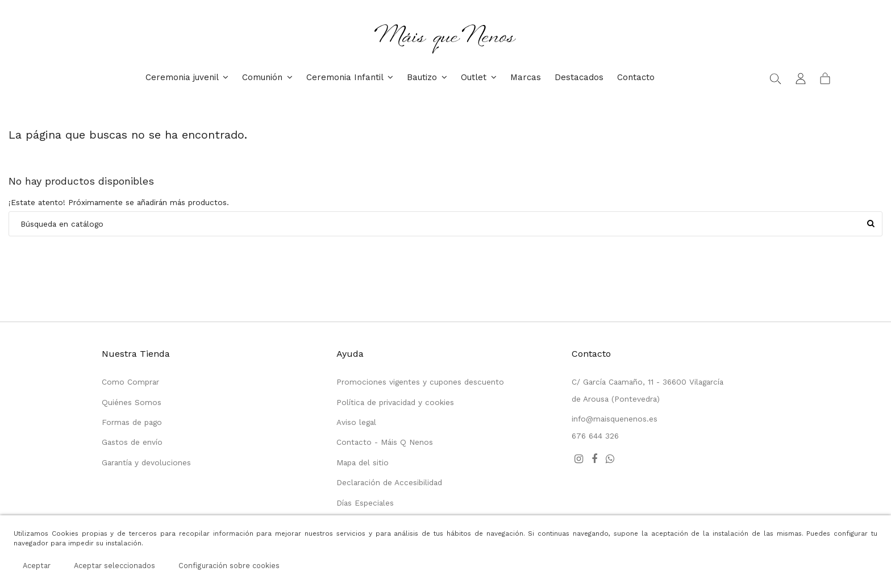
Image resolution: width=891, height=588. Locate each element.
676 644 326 (595, 436)
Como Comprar (130, 382)
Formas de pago (132, 422)
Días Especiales (365, 503)
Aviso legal (356, 422)
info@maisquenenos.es (615, 419)
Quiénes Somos (132, 402)
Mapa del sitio (363, 462)
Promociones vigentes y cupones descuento (420, 382)
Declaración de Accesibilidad (389, 482)
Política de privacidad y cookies (395, 402)
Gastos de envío (132, 442)
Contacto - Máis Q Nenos (385, 442)
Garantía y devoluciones (146, 462)
